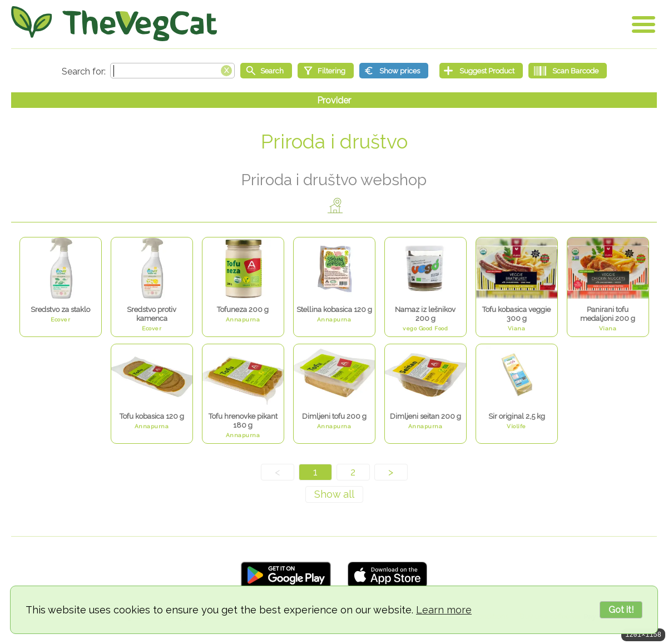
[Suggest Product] (481, 71)
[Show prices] (394, 71)
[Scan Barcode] (568, 71)
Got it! (621, 610)
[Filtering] (326, 71)
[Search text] (172, 71)
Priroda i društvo (334, 142)
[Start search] (266, 71)
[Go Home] (114, 24)
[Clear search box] (226, 70)
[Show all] (334, 494)
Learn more (444, 610)
